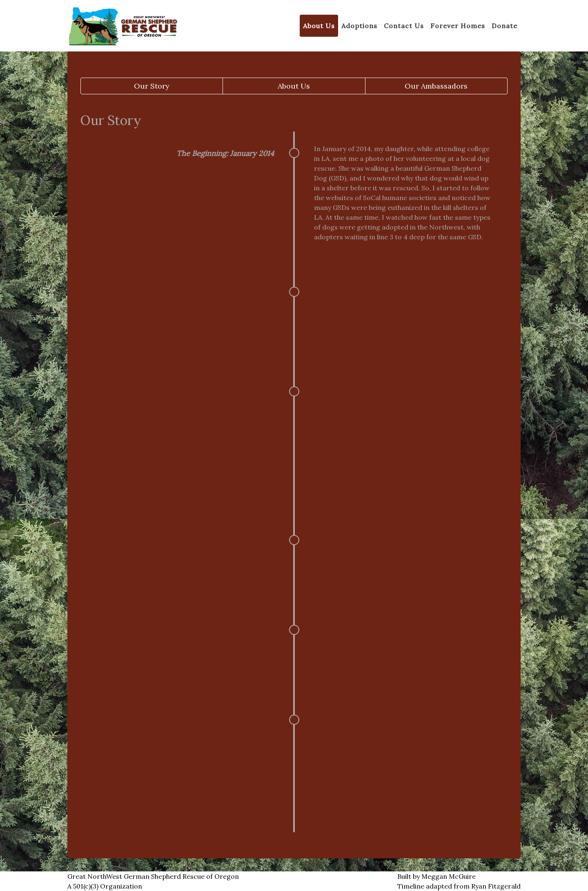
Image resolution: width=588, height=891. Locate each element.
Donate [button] (504, 26)
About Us (294, 86)
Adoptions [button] (359, 26)
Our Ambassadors (436, 86)
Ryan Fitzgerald (496, 886)
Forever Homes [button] (458, 26)
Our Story (152, 86)
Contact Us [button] (404, 26)
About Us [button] (319, 26)
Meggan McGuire (449, 876)
